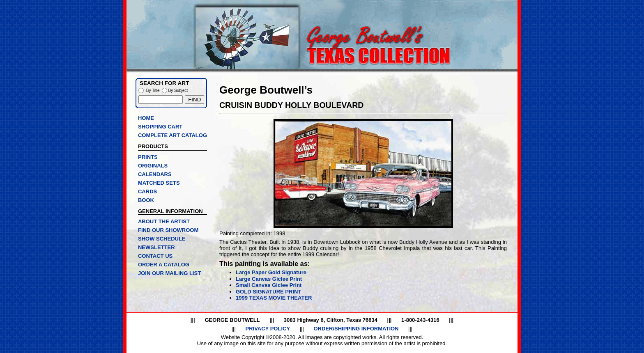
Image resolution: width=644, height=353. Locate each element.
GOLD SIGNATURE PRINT (268, 292)
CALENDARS (155, 174)
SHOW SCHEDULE (162, 239)
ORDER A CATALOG (164, 265)
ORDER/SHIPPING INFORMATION (356, 329)
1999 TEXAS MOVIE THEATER (274, 298)
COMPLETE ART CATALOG (172, 135)
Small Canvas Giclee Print (269, 285)
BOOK (146, 200)
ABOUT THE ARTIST (164, 221)
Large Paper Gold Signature (271, 272)
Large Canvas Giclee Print (269, 279)
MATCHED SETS (159, 183)
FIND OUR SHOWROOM (168, 230)
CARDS (147, 191)
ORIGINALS (153, 166)
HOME (146, 118)
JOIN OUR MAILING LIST (169, 273)
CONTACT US (155, 256)
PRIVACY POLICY (268, 329)
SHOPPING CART (160, 127)
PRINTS (148, 157)
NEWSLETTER (156, 247)
